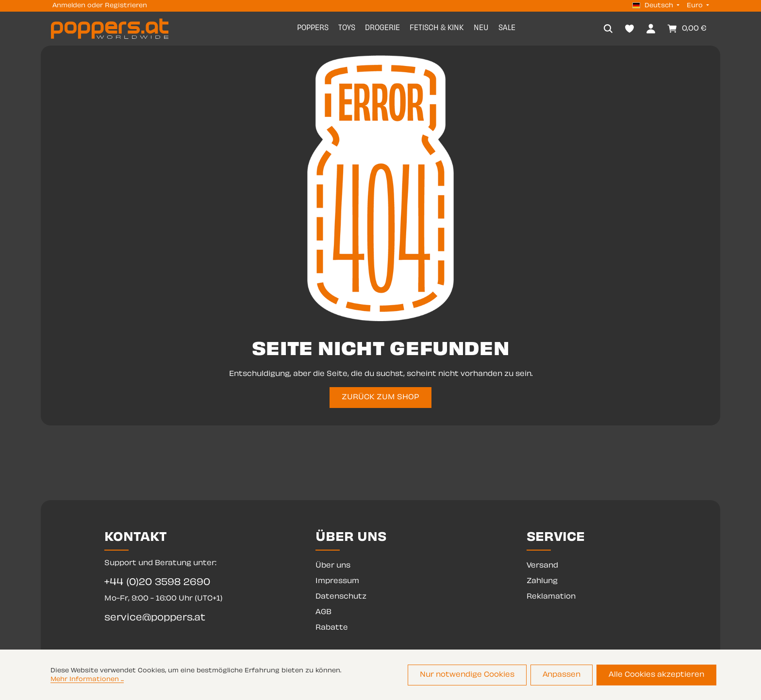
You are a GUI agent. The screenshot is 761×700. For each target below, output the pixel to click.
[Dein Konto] (651, 29)
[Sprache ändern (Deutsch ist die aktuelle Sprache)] (656, 6)
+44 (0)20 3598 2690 (157, 583)
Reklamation (551, 597)
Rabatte (332, 628)
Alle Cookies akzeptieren (656, 675)
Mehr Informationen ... (87, 680)
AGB (323, 612)
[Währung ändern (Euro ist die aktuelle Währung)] (697, 6)
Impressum (337, 581)
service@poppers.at (155, 618)
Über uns (333, 566)
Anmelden (69, 6)
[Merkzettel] (629, 29)
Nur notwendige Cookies (467, 675)
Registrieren (126, 6)
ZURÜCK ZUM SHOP (380, 398)
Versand (542, 566)
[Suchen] (608, 29)
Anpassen (562, 675)
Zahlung (542, 581)
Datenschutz (341, 597)
